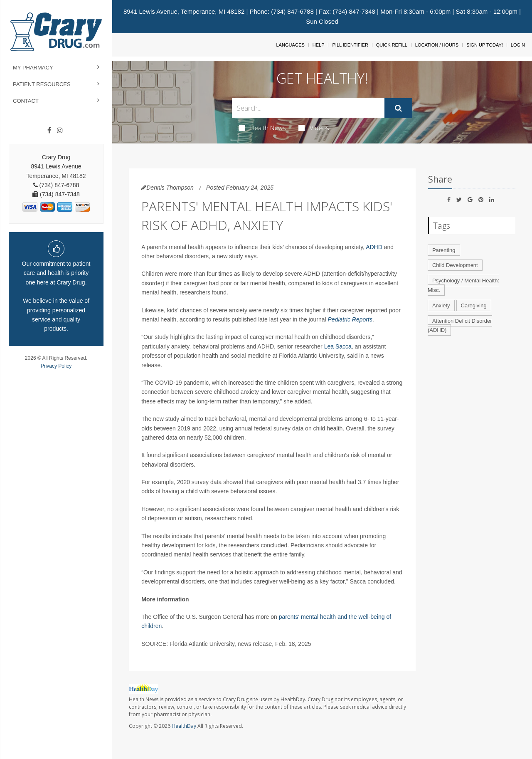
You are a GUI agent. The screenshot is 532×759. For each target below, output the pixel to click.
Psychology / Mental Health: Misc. (463, 285)
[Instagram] (60, 131)
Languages (290, 45)
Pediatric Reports (350, 319)
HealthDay (184, 726)
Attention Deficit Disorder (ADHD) (460, 326)
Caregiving (474, 305)
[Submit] (398, 108)
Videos (314, 128)
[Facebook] (49, 131)
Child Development (455, 265)
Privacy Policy (56, 366)
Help (319, 45)
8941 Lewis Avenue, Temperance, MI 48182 (184, 11)
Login (518, 45)
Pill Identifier (350, 45)
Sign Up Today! (485, 45)
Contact (26, 101)
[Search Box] (308, 108)
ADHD (374, 247)
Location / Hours (437, 45)
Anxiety (441, 305)
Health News (262, 128)
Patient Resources (42, 84)
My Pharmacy (33, 68)
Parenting (444, 250)
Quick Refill (392, 45)
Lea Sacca (338, 346)
